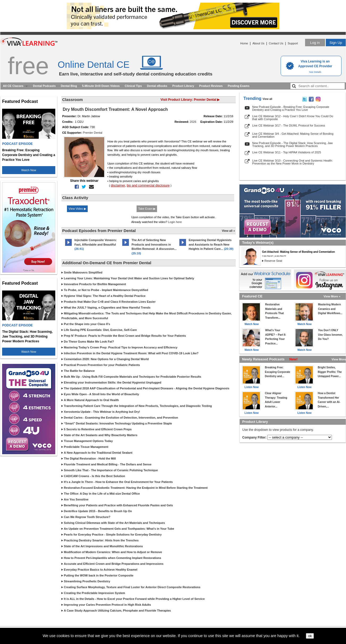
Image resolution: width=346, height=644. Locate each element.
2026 (193, 122)
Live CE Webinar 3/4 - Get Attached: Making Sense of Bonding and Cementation (293, 135)
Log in (315, 43)
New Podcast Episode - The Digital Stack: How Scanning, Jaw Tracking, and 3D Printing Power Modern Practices (292, 144)
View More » (332, 296)
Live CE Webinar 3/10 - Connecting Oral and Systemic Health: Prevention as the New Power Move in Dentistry (292, 162)
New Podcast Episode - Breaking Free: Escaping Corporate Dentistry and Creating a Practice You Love (291, 108)
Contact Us (276, 43)
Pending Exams (239, 86)
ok (310, 636)
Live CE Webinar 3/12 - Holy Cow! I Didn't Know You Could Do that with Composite (293, 118)
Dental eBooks (157, 86)
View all (267, 99)
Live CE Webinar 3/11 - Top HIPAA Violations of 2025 (287, 152)
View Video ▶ (77, 209)
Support (293, 43)
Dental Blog (69, 86)
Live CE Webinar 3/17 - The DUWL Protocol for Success (289, 125)
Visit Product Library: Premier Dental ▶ (190, 100)
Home (244, 43)
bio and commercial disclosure (148, 186)
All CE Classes (13, 86)
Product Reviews (211, 86)
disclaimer (118, 186)
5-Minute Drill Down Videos (101, 86)
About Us (258, 43)
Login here (175, 222)
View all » (228, 231)
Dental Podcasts (44, 86)
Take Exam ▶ (147, 209)
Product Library (183, 86)
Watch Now (29, 170)
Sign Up (336, 43)
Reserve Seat (273, 261)
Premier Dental (93, 133)
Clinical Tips (133, 86)
